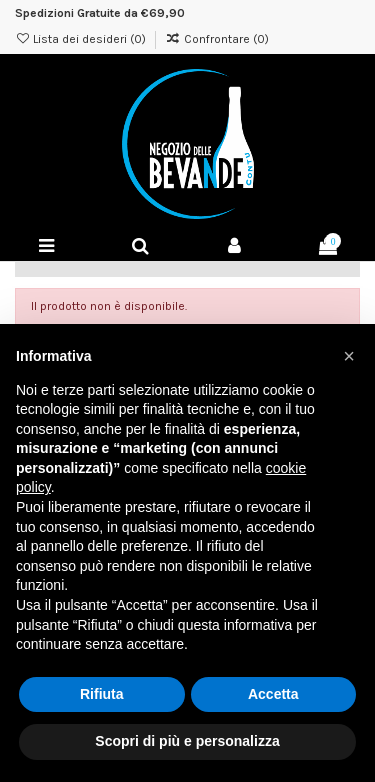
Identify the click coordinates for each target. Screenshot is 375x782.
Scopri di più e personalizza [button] (187, 741)
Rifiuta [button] (102, 694)
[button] (349, 356)
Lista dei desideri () (82, 39)
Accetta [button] (273, 694)
